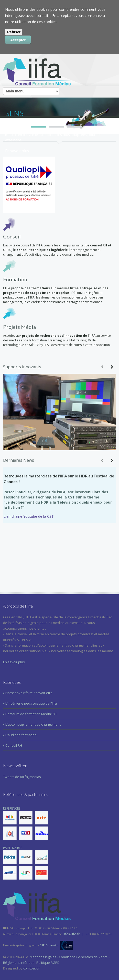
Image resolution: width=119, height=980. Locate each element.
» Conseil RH (13, 745)
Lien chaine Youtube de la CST (29, 516)
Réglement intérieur (18, 963)
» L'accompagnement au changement (32, 724)
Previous (103, 367)
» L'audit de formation (20, 735)
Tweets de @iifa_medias (22, 777)
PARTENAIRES (26, 863)
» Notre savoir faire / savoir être (28, 693)
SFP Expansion (50, 945)
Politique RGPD (48, 963)
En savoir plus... (15, 662)
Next (112, 367)
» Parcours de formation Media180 (30, 714)
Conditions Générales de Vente (83, 957)
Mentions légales (43, 957)
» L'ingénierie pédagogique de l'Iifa (30, 703)
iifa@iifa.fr (72, 934)
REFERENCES (26, 823)
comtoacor (31, 968)
